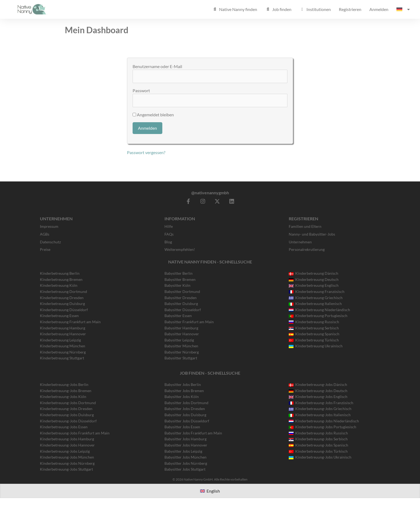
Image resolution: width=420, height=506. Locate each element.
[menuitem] (404, 9)
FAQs (169, 234)
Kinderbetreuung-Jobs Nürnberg (67, 463)
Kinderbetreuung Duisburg (62, 304)
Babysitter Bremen (180, 279)
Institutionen (315, 9)
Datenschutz (50, 242)
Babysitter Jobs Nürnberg (186, 463)
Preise (45, 249)
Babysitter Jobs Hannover (186, 445)
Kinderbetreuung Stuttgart (62, 358)
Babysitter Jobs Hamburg (185, 439)
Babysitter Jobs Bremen (184, 391)
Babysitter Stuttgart (181, 358)
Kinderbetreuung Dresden (62, 298)
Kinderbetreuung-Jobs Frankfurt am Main (75, 433)
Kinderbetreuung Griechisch (316, 298)
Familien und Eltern (305, 226)
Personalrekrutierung (307, 249)
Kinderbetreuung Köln (59, 285)
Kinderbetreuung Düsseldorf (64, 310)
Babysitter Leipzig (179, 340)
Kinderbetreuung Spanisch (314, 334)
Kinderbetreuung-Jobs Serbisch (318, 439)
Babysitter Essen (178, 316)
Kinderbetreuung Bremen (61, 279)
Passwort (141, 90)
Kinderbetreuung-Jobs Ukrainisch (320, 457)
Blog (168, 242)
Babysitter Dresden (181, 298)
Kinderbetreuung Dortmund (63, 291)
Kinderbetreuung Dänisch (314, 273)
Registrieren (350, 9)
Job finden (278, 9)
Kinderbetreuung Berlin (60, 273)
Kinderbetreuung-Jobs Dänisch (318, 384)
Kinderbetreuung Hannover (63, 334)
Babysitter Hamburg (181, 328)
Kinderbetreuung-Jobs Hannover (67, 445)
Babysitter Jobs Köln (182, 397)
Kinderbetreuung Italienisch (315, 304)
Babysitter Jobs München (185, 457)
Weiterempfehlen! (180, 249)
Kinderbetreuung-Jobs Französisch (321, 403)
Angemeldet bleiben (153, 115)
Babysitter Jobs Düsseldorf (187, 421)
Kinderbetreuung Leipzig (60, 340)
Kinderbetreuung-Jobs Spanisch (318, 445)
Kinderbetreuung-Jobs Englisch (318, 397)
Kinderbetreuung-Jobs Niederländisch (324, 421)
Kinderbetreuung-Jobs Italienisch (320, 415)
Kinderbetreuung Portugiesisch (318, 316)
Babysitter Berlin (179, 273)
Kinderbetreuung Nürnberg (63, 352)
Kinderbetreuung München (63, 346)
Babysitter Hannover (182, 334)
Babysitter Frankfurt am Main (189, 322)
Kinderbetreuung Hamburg (63, 328)
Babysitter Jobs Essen (182, 427)
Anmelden (379, 9)
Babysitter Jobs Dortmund (186, 403)
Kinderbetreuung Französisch (317, 291)
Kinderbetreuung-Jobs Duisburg (67, 415)
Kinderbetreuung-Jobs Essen (64, 427)
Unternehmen (300, 242)
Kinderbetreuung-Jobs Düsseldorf (68, 421)
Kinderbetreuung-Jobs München (67, 457)
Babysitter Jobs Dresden (185, 409)
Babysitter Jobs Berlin (183, 384)
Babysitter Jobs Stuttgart (185, 469)
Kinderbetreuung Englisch (314, 285)
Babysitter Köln (177, 285)
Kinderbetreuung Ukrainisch (316, 346)
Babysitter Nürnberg (182, 352)
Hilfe (169, 226)
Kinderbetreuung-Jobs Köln (63, 397)
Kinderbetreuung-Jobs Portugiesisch (322, 427)
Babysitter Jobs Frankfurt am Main (193, 433)
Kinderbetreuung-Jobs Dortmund (68, 403)
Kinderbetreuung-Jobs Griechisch (320, 409)
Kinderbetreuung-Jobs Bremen (66, 391)
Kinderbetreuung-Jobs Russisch (318, 433)
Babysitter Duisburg (181, 304)
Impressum (49, 226)
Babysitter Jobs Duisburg (185, 415)
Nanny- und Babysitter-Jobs (312, 234)
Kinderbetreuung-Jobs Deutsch (318, 391)
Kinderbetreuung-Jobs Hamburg (67, 439)
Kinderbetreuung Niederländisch (319, 310)
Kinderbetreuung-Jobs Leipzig (65, 451)
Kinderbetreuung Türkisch (314, 340)
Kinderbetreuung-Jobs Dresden (66, 409)
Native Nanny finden (235, 9)
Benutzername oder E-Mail (157, 66)
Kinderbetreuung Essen (59, 316)
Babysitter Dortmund (182, 291)
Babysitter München (181, 346)
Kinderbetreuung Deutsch (314, 279)
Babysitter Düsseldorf (183, 310)
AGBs (45, 234)
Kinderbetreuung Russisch (314, 322)
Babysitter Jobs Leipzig (183, 451)
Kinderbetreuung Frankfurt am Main (70, 322)
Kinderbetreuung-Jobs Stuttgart (66, 469)
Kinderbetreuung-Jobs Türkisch (318, 451)
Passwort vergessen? (146, 152)
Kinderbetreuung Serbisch (314, 328)
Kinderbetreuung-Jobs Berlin (64, 384)
